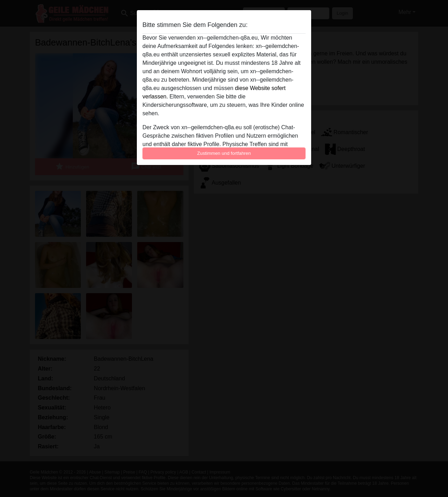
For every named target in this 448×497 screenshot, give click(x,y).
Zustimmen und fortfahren (224, 153)
